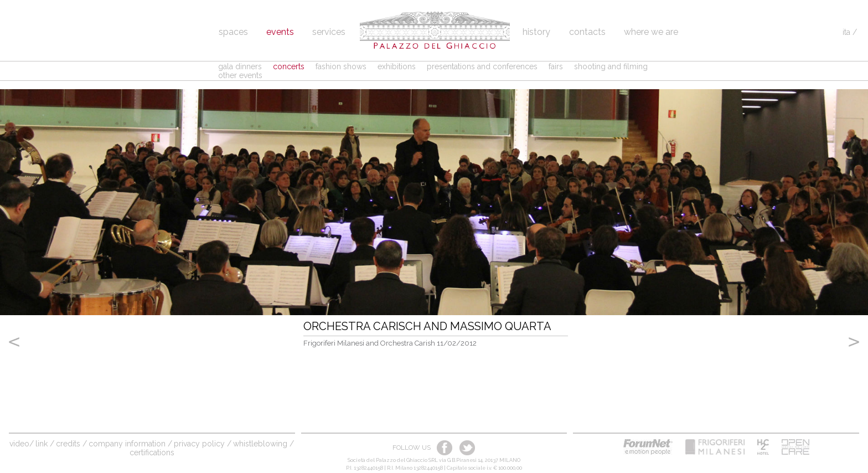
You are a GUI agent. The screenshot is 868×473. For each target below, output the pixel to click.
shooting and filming (611, 66)
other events (240, 75)
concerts (289, 66)
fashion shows (341, 66)
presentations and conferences (482, 66)
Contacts (587, 32)
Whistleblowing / (263, 444)
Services (329, 32)
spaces (233, 32)
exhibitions (397, 66)
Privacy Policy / (203, 444)
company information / (130, 444)
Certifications (152, 453)
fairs (556, 66)
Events (280, 32)
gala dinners (240, 66)
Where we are (651, 32)
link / (45, 444)
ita (846, 32)
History (538, 32)
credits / (71, 444)
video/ (22, 444)
